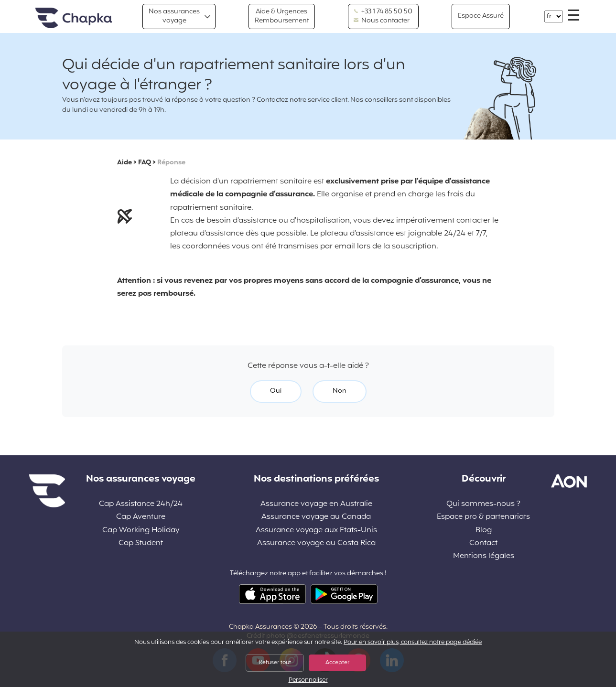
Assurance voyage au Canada (316, 517)
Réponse (171, 163)
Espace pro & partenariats (483, 517)
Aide (124, 163)
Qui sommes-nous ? (483, 504)
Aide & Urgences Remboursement (282, 16)
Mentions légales (484, 556)
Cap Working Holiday (141, 531)
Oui (276, 391)
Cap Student (141, 543)
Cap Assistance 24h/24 (141, 504)
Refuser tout (275, 663)
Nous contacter (382, 21)
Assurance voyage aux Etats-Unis (316, 531)
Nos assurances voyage (174, 16)
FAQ (145, 163)
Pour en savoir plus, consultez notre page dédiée (413, 643)
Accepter (337, 663)
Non (340, 391)
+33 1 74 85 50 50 (383, 12)
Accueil (74, 18)
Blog (484, 531)
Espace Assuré (481, 16)
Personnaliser (308, 681)
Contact (483, 543)
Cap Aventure (141, 517)
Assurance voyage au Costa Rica (316, 543)
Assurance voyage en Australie (316, 504)
